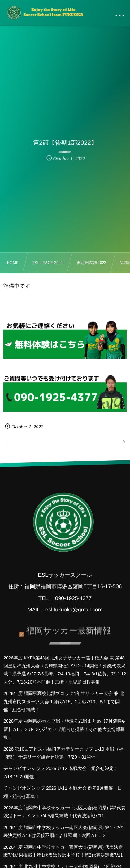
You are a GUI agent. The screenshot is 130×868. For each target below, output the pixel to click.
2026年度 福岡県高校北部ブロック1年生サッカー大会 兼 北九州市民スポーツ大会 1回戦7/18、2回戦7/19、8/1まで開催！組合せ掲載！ (64, 702)
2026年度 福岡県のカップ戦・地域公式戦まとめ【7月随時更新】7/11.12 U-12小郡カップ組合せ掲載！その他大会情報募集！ (65, 729)
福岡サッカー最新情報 (69, 629)
